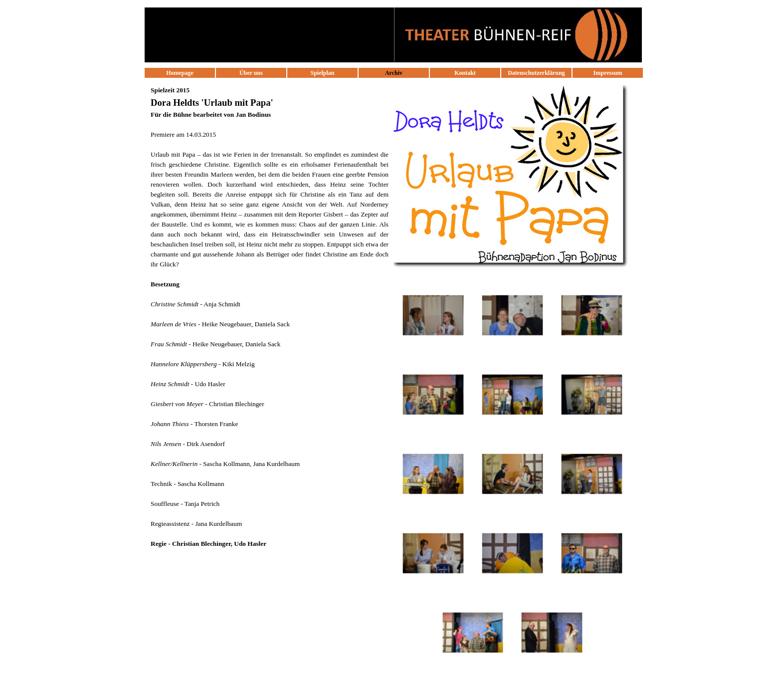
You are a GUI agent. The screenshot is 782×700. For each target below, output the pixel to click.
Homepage (180, 73)
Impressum (608, 73)
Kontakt (465, 73)
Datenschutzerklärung (536, 73)
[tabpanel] (270, 322)
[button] (433, 316)
